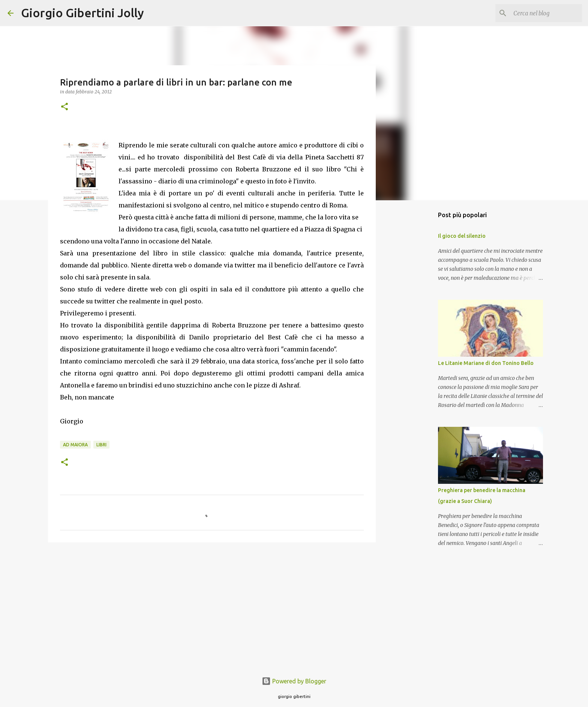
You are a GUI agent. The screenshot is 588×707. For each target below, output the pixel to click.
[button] (64, 107)
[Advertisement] (212, 606)
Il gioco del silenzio (462, 236)
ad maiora (75, 445)
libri (101, 445)
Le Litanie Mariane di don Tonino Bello (486, 363)
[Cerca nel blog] (543, 13)
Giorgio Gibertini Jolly (82, 13)
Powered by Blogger (294, 681)
